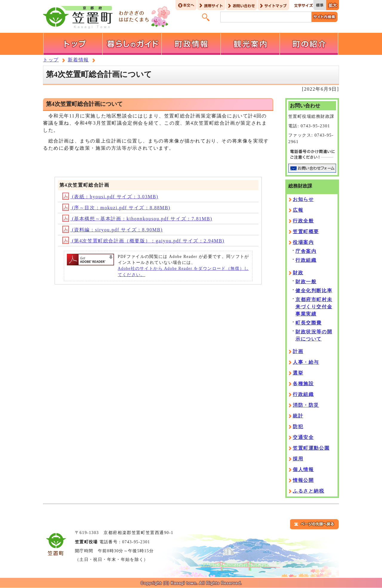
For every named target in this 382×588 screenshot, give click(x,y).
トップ (51, 60)
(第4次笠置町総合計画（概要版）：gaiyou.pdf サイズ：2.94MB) (143, 241)
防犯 (298, 427)
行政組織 (306, 260)
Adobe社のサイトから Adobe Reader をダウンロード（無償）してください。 (183, 271)
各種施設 (303, 384)
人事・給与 (306, 362)
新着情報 (78, 60)
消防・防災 (306, 405)
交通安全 (303, 437)
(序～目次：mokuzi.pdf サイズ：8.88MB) (116, 208)
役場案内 (303, 242)
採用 (298, 459)
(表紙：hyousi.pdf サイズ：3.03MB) (110, 197)
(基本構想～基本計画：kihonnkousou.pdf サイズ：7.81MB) (137, 219)
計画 (298, 351)
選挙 (298, 373)
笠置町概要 (306, 232)
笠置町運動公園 (311, 448)
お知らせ (303, 199)
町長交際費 (309, 323)
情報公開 (303, 480)
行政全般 (303, 221)
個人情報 (303, 469)
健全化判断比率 (314, 291)
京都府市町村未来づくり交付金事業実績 (314, 307)
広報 (298, 210)
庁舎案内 (306, 251)
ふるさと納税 (309, 491)
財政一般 (306, 282)
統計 (298, 416)
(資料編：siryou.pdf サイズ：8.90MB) (113, 230)
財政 (298, 273)
